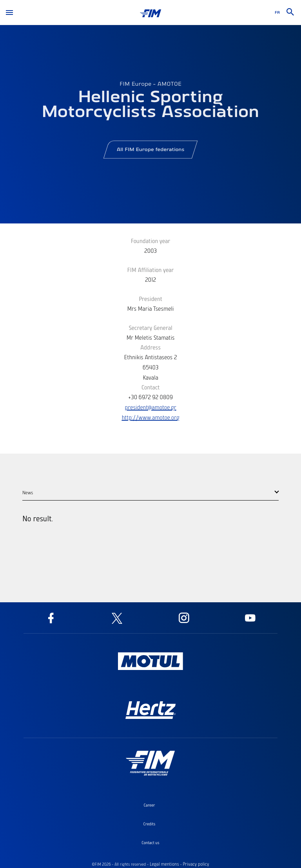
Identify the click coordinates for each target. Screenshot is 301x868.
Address (150, 347)
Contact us (150, 843)
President (150, 299)
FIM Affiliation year (151, 270)
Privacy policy (196, 864)
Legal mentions (164, 864)
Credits (150, 824)
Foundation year (151, 241)
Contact (151, 387)
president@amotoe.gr (150, 407)
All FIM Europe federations (150, 151)
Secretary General (150, 328)
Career (149, 805)
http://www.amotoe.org (150, 417)
